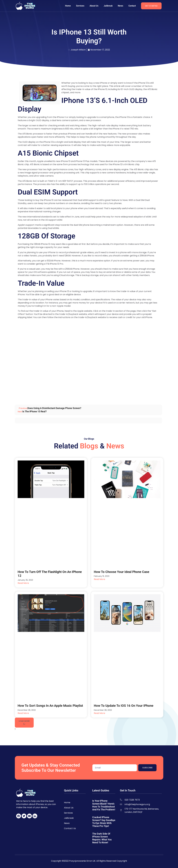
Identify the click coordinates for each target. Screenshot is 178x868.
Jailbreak (108, 6)
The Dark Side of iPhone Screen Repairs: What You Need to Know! (102, 838)
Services (80, 6)
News (120, 6)
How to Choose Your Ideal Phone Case (122, 572)
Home (68, 6)
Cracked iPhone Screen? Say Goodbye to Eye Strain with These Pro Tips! (104, 822)
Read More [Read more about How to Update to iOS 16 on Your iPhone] (99, 713)
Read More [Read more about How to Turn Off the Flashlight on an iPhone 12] (23, 583)
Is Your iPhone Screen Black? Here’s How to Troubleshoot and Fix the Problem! (104, 805)
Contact (132, 6)
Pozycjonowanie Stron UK (82, 861)
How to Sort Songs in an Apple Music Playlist (50, 706)
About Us (94, 6)
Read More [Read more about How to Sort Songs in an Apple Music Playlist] (23, 713)
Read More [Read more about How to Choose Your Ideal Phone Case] (99, 579)
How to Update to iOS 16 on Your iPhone (124, 706)
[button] (24, 723)
